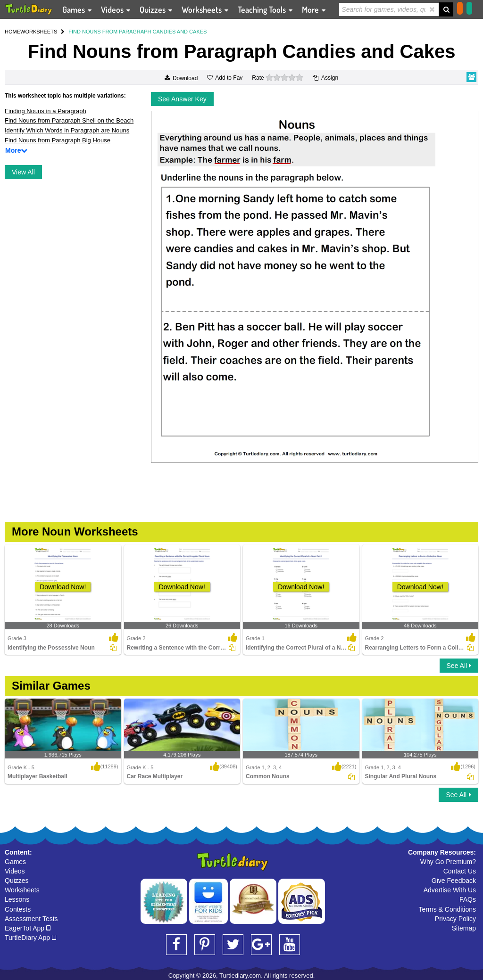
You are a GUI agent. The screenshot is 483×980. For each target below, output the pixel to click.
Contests (18, 909)
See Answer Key (182, 99)
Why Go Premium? (448, 862)
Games (15, 862)
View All (23, 172)
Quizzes (17, 881)
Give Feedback (454, 881)
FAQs (468, 899)
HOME (12, 32)
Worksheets (22, 890)
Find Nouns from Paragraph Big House (58, 140)
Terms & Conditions (447, 909)
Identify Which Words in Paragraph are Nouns (67, 130)
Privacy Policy (455, 919)
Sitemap (464, 928)
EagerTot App (28, 928)
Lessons (17, 899)
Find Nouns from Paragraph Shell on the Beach (69, 120)
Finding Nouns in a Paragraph (46, 111)
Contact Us (460, 871)
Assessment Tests (31, 919)
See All (459, 666)
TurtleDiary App (30, 938)
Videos (15, 871)
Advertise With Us (450, 890)
